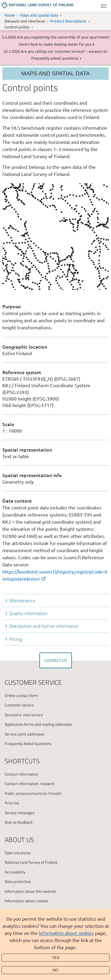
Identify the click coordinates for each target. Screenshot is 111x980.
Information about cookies (66, 933)
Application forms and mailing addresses (38, 724)
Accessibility (15, 872)
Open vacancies (18, 853)
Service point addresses (25, 734)
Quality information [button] (28, 613)
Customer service (19, 705)
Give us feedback (19, 822)
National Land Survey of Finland (31, 862)
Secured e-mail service (24, 715)
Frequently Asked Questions (28, 744)
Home (10, 15)
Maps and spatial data (39, 15)
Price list (12, 803)
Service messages (20, 813)
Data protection (18, 881)
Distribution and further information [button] (44, 626)
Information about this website (30, 891)
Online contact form (21, 695)
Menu (104, 6)
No (56, 970)
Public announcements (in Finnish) (33, 793)
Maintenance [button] (22, 601)
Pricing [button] (16, 639)
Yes (55, 958)
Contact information (21, 774)
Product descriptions (68, 21)
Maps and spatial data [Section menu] (55, 73)
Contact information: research (30, 784)
